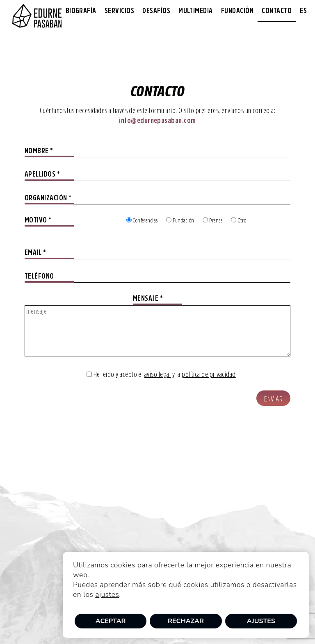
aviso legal (157, 374)
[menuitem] (303, 11)
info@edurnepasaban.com (157, 120)
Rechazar (186, 621)
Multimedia (196, 11)
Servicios (119, 11)
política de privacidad (209, 374)
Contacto (277, 11)
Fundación (237, 11)
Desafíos (156, 11)
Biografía (81, 11)
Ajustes (261, 621)
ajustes (107, 594)
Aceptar (111, 621)
